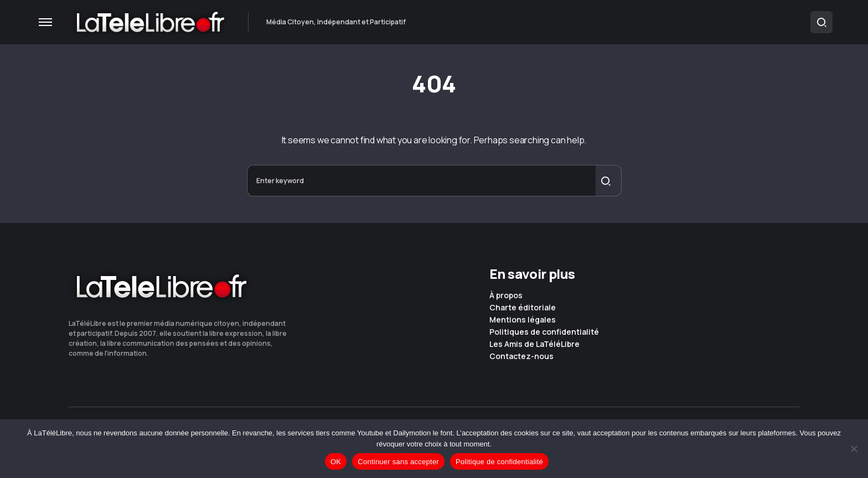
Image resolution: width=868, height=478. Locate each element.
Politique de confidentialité (499, 462)
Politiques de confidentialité (544, 332)
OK (336, 462)
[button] (45, 22)
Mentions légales (523, 320)
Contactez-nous (521, 356)
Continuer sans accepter (398, 462)
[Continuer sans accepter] (854, 449)
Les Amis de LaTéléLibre (534, 344)
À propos (506, 295)
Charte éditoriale (523, 308)
